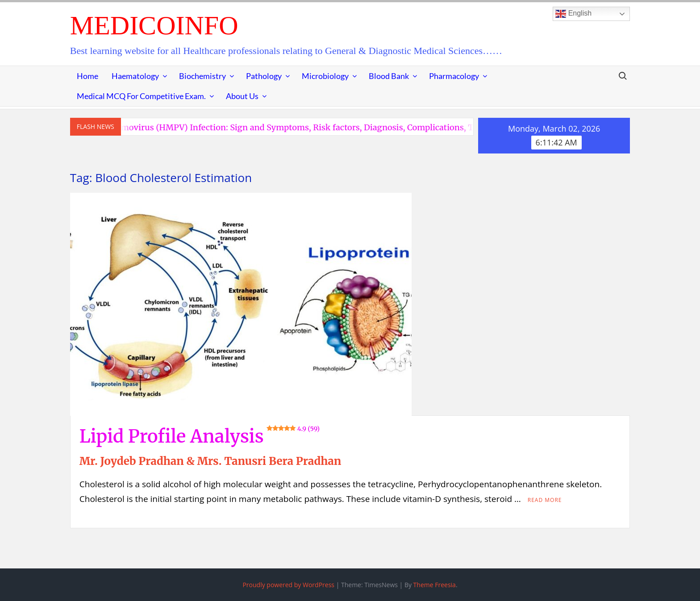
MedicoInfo (154, 25)
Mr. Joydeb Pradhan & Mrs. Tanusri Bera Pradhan (210, 461)
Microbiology (325, 76)
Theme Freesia (435, 585)
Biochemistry (202, 76)
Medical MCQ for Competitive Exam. (141, 96)
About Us (242, 96)
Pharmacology (454, 76)
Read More (545, 500)
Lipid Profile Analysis (200, 436)
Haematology (135, 76)
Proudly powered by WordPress (288, 585)
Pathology (264, 76)
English (573, 14)
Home (87, 76)
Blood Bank (389, 76)
